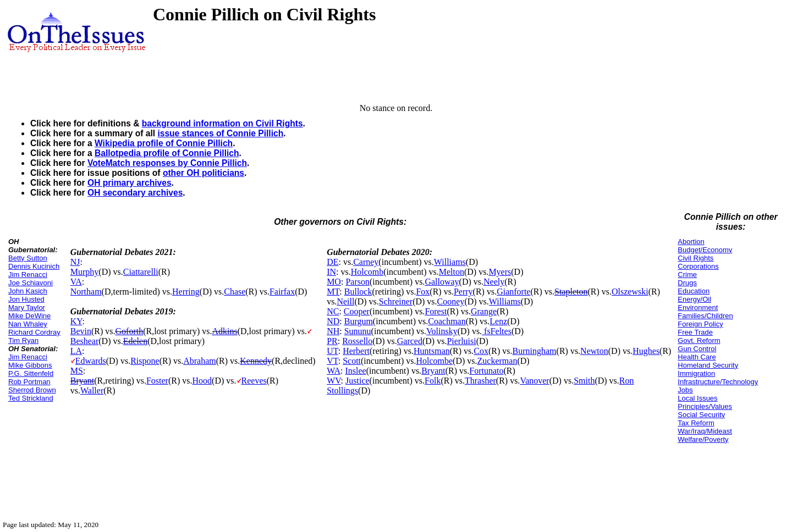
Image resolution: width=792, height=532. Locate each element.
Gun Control (697, 349)
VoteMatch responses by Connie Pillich (167, 163)
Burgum (359, 321)
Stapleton (571, 292)
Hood (202, 381)
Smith (584, 381)
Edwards (91, 361)
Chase (235, 292)
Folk (433, 381)
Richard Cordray (34, 332)
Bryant (82, 381)
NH (333, 331)
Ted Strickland (31, 398)
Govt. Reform (699, 340)
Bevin (81, 331)
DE (332, 262)
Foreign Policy (700, 324)
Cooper (357, 311)
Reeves (254, 381)
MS (77, 371)
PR (332, 341)
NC (333, 311)
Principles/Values (705, 406)
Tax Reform (696, 423)
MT (333, 292)
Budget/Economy (705, 250)
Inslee (355, 371)
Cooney (451, 301)
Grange (484, 311)
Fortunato (486, 371)
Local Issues (697, 398)
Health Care (697, 357)
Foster (157, 381)
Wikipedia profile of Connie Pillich (164, 143)
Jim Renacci (28, 275)
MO (334, 282)
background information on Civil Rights (222, 123)
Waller (92, 390)
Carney (366, 262)
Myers (500, 272)
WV (334, 381)
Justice (358, 381)
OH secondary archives (135, 193)
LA (76, 351)
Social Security (701, 415)
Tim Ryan (23, 340)
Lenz (498, 321)
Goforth (130, 331)
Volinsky (442, 331)
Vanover (534, 381)
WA (334, 371)
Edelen (135, 341)
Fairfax (282, 292)
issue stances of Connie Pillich (220, 133)
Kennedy (256, 361)
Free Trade (695, 332)
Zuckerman (497, 361)
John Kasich (28, 291)
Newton (594, 351)
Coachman (447, 321)
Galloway (442, 282)
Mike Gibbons (30, 365)
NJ (75, 262)
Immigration (696, 373)
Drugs (687, 283)
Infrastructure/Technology (718, 382)
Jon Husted (26, 299)
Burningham (535, 351)
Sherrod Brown (32, 390)
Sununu (358, 331)
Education (694, 291)
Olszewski (630, 292)
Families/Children (705, 316)
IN (331, 272)
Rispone (145, 361)
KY (76, 321)
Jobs (685, 390)
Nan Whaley (28, 324)
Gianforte (513, 292)
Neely (494, 282)
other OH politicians (204, 173)
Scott (352, 361)
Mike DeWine (29, 316)
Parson (358, 282)
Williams (450, 262)
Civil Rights (695, 258)
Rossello (357, 341)
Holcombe (434, 361)
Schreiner (396, 301)
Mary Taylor (27, 307)
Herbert (356, 351)
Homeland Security (708, 365)
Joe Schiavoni (31, 283)
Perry (463, 292)
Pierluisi (461, 341)
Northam (86, 292)
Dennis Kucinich (34, 266)
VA (76, 282)
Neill (345, 301)
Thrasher (480, 381)
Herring (186, 292)
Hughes (646, 351)
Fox (423, 292)
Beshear (85, 341)
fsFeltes (497, 331)
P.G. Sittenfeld (31, 373)
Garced (410, 341)
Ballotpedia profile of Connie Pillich (167, 153)
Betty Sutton (28, 258)
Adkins (225, 331)
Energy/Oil (694, 299)
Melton (452, 272)
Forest (436, 311)
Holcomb (367, 272)
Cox (481, 351)
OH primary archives (130, 183)
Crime (687, 275)
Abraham (200, 361)
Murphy (85, 272)
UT (332, 351)
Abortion (691, 242)
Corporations (698, 266)
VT (332, 361)
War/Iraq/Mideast (705, 431)
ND (333, 321)
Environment (698, 307)
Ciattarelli (141, 272)
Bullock (358, 292)
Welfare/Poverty (703, 439)
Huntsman (432, 351)
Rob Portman (29, 382)
